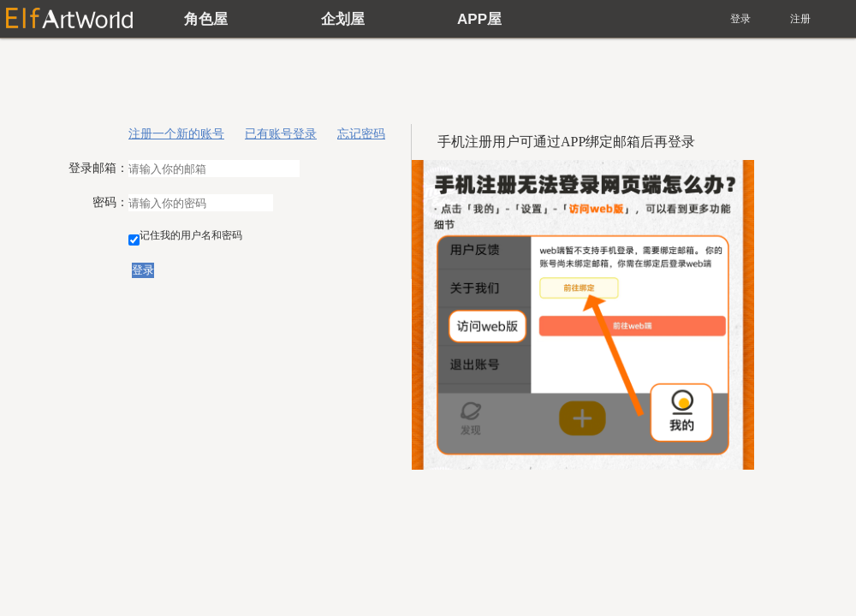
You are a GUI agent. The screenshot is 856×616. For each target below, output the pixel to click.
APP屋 (479, 19)
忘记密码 (361, 134)
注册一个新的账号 (176, 134)
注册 (800, 19)
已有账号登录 (281, 134)
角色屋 (206, 19)
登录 (740, 19)
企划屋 (343, 19)
